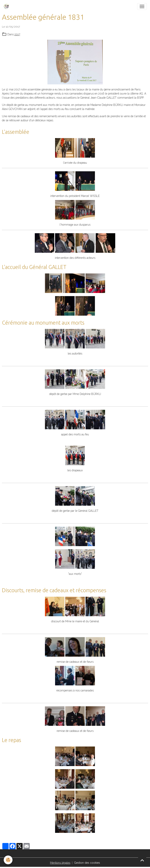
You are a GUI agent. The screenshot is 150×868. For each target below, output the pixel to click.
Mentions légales (60, 863)
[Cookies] (8, 860)
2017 (17, 34)
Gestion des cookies (87, 863)
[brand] (7, 6)
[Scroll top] (142, 860)
